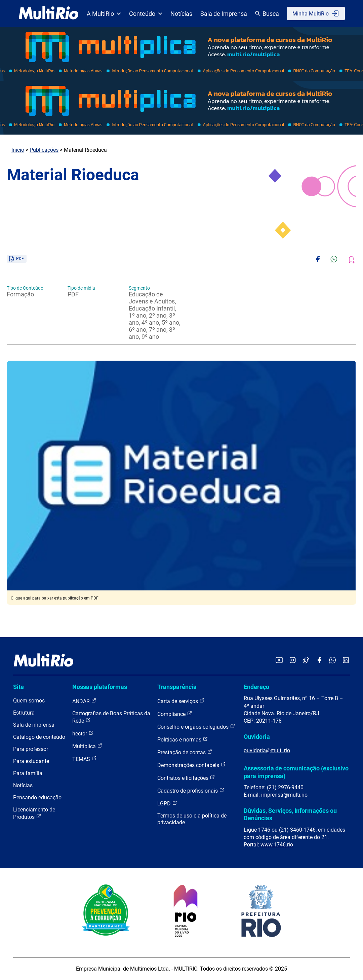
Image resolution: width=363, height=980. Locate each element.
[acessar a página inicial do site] (49, 13)
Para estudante (31, 761)
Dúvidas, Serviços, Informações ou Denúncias (290, 814)
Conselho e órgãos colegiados (196, 727)
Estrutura (24, 713)
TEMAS (85, 759)
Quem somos (29, 701)
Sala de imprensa (34, 725)
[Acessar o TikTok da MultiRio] (306, 661)
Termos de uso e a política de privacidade (192, 819)
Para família (28, 773)
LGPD (167, 803)
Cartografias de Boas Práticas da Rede (111, 717)
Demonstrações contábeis (192, 765)
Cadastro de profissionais (191, 790)
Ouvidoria (257, 737)
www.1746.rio (277, 845)
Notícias (181, 14)
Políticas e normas (183, 739)
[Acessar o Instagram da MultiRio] (293, 661)
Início (18, 150)
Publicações (44, 150)
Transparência (177, 687)
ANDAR (84, 701)
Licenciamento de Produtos (34, 813)
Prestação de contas (185, 752)
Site (18, 687)
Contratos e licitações (186, 778)
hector (83, 733)
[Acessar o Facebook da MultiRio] (319, 661)
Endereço (256, 687)
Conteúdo (146, 14)
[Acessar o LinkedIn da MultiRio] (346, 661)
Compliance (175, 714)
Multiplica (87, 746)
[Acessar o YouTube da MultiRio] (279, 661)
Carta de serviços (181, 701)
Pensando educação (37, 797)
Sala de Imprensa (224, 14)
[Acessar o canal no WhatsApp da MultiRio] (333, 661)
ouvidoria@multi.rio (267, 750)
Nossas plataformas (100, 687)
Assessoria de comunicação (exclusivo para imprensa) (296, 772)
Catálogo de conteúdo (39, 737)
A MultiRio (104, 14)
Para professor (31, 749)
